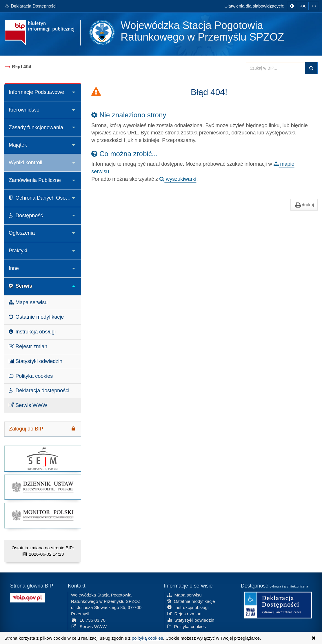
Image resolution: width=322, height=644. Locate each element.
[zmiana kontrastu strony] (292, 6)
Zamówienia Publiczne (35, 180)
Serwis (20, 286)
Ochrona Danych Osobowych (45, 198)
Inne (14, 268)
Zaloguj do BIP (43, 429)
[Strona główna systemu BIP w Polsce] (28, 597)
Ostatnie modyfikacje (36, 317)
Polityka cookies (31, 376)
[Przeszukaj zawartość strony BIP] (275, 68)
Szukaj (311, 68)
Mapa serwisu (28, 302)
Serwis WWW (28, 405)
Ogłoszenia (22, 233)
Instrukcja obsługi (32, 332)
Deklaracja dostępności (39, 391)
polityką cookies (148, 638)
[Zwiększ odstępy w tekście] (314, 6)
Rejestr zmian (28, 346)
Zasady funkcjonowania (36, 127)
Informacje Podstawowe (36, 92)
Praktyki (18, 251)
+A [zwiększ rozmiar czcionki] (303, 6)
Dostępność (26, 216)
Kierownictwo (24, 110)
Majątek (18, 145)
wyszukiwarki (178, 179)
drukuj (304, 205)
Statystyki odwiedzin (36, 361)
